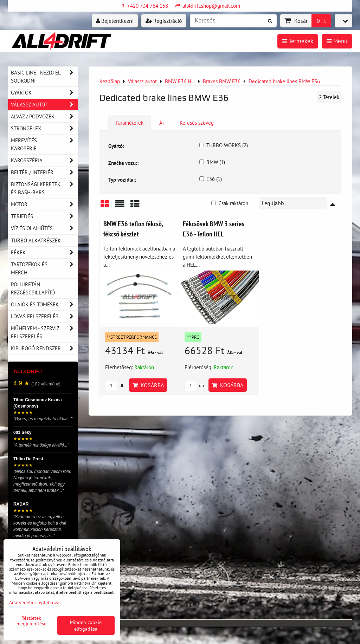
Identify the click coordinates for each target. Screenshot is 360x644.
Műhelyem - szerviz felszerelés (44, 332)
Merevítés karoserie (44, 144)
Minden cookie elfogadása (86, 625)
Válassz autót (44, 105)
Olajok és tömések (44, 304)
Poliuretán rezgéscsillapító (33, 288)
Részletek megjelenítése (31, 621)
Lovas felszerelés (44, 316)
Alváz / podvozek (44, 116)
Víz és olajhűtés (44, 228)
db (115, 386)
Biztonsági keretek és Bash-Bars (44, 188)
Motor (44, 204)
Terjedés (44, 216)
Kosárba (148, 385)
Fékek (44, 252)
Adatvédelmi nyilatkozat (35, 602)
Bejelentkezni (115, 21)
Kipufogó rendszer (44, 348)
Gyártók (44, 93)
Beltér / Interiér (44, 172)
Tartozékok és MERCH (44, 268)
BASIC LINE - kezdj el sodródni (44, 77)
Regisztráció (164, 21)
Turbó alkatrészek (36, 240)
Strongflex (44, 128)
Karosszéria (44, 160)
